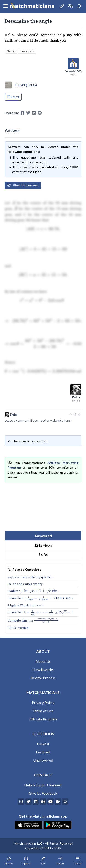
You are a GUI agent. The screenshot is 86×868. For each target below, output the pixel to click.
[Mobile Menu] (77, 861)
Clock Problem (18, 628)
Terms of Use (43, 711)
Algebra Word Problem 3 (25, 605)
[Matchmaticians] (32, 6)
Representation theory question (31, 577)
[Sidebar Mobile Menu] (6, 6)
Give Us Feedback (43, 793)
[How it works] (70, 6)
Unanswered (43, 760)
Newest (43, 744)
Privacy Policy (43, 702)
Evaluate (32, 591)
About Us (43, 661)
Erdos (14, 415)
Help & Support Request (43, 785)
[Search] (79, 6)
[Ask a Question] (62, 6)
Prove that (41, 598)
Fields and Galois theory (25, 584)
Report (13, 97)
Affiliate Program (43, 719)
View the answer (23, 185)
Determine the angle (28, 21)
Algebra (11, 51)
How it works (43, 669)
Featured (43, 752)
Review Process (43, 678)
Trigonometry (27, 51)
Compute (33, 620)
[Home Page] (9, 861)
